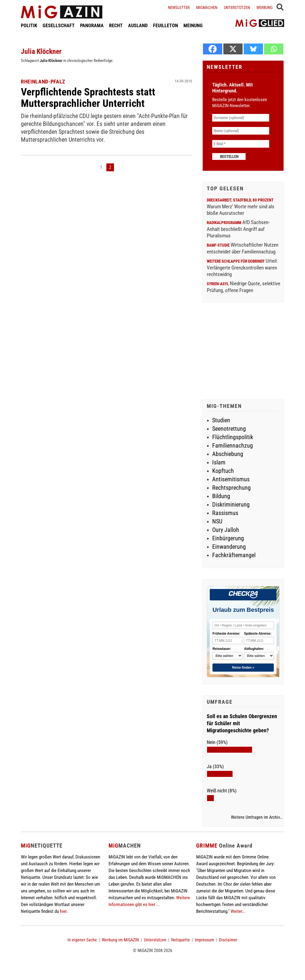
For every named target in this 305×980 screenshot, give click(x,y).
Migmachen (207, 8)
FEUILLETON (166, 25)
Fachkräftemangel (234, 555)
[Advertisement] (243, 352)
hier (63, 911)
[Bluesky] (253, 49)
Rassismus (225, 513)
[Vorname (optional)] (241, 118)
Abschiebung (228, 454)
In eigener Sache (82, 940)
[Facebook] (213, 49)
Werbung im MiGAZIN (120, 940)
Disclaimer (228, 940)
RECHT (116, 25)
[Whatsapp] (274, 49)
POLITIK (29, 25)
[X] (233, 49)
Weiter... (238, 911)
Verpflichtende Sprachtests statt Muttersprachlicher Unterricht (88, 98)
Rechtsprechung (231, 488)
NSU (217, 521)
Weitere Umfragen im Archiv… (257, 817)
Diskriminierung (231, 505)
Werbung (265, 8)
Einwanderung (229, 547)
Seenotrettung (229, 429)
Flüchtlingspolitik (233, 437)
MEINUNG (193, 25)
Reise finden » (243, 668)
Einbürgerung (228, 538)
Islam (219, 462)
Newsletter (179, 8)
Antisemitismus (231, 479)
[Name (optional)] (241, 131)
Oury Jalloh (226, 530)
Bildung (221, 496)
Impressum (204, 940)
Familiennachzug (233, 446)
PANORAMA (92, 25)
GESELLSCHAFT (59, 25)
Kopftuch (223, 471)
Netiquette (181, 940)
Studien (221, 420)
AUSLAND (138, 25)
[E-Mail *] (241, 144)
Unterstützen (237, 8)
